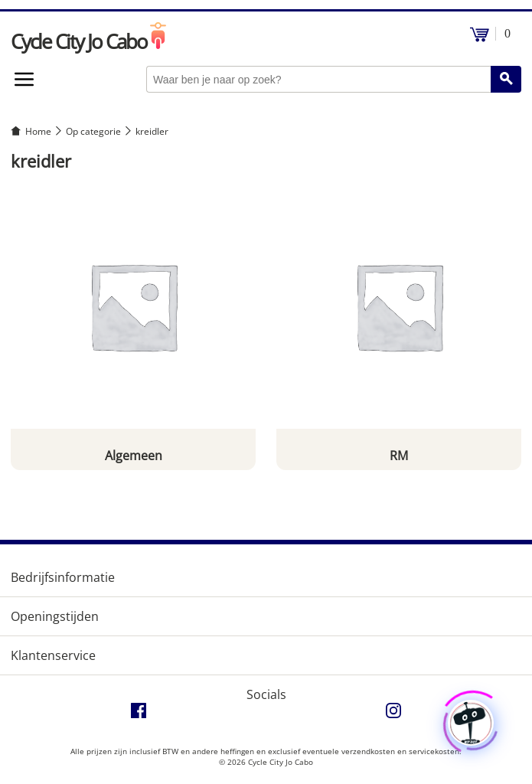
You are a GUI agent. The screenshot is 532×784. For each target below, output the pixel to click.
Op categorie (93, 131)
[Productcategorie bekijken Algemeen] (133, 326)
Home (38, 131)
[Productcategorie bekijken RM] (399, 326)
